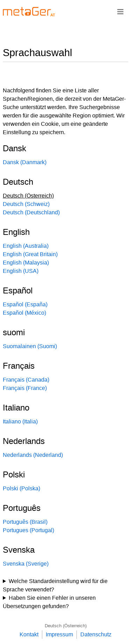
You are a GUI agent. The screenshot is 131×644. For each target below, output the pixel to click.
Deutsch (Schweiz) (26, 204)
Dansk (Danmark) (25, 162)
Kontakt (29, 634)
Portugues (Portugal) (28, 530)
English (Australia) (26, 246)
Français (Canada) (26, 380)
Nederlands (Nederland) (33, 455)
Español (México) (24, 313)
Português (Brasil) (25, 522)
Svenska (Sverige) (26, 564)
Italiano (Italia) (20, 421)
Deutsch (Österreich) (66, 626)
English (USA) (21, 271)
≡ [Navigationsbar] (120, 11)
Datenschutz (96, 634)
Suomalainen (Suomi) (30, 346)
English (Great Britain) (30, 254)
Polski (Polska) (21, 488)
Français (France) (25, 388)
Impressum (59, 634)
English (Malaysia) (26, 263)
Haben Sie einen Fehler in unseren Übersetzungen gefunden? (49, 602)
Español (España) (25, 304)
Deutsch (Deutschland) (31, 212)
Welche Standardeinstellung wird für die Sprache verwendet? (55, 585)
